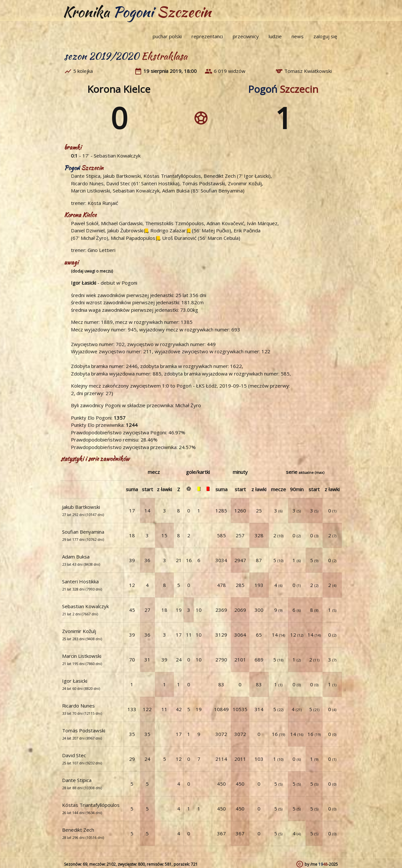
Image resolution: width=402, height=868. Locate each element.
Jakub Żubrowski (125, 230)
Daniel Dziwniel (88, 230)
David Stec (118, 183)
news (298, 36)
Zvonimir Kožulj (245, 183)
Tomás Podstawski (204, 183)
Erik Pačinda (247, 230)
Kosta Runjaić (103, 203)
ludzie (275, 36)
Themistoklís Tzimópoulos (175, 223)
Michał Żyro (94, 238)
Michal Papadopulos (133, 238)
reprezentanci (207, 36)
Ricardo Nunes (87, 183)
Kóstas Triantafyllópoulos (172, 176)
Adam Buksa (176, 191)
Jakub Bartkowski (122, 176)
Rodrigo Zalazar (168, 230)
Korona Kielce (119, 89)
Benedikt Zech (220, 176)
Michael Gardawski (122, 223)
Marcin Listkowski (91, 191)
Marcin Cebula (223, 238)
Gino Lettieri (101, 250)
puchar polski (167, 36)
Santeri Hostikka (159, 183)
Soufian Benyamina (222, 191)
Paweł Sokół (85, 223)
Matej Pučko (216, 230)
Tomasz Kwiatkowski (308, 71)
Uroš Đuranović (179, 238)
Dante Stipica (86, 176)
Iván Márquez (262, 223)
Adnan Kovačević (225, 223)
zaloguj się (325, 36)
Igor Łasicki (256, 176)
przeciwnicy (246, 36)
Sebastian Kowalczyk (117, 156)
